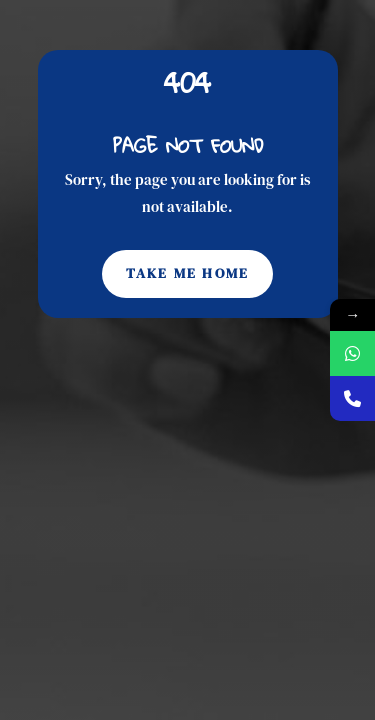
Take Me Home (188, 273)
